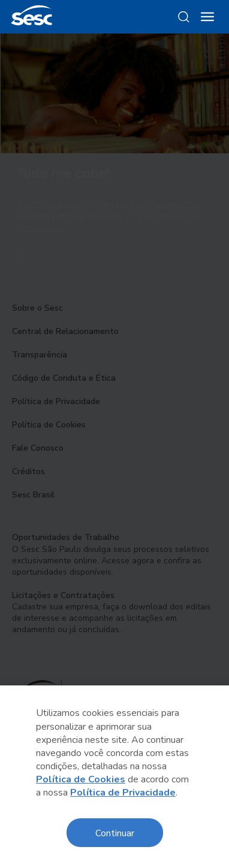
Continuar (115, 832)
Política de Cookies (81, 779)
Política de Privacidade (123, 793)
